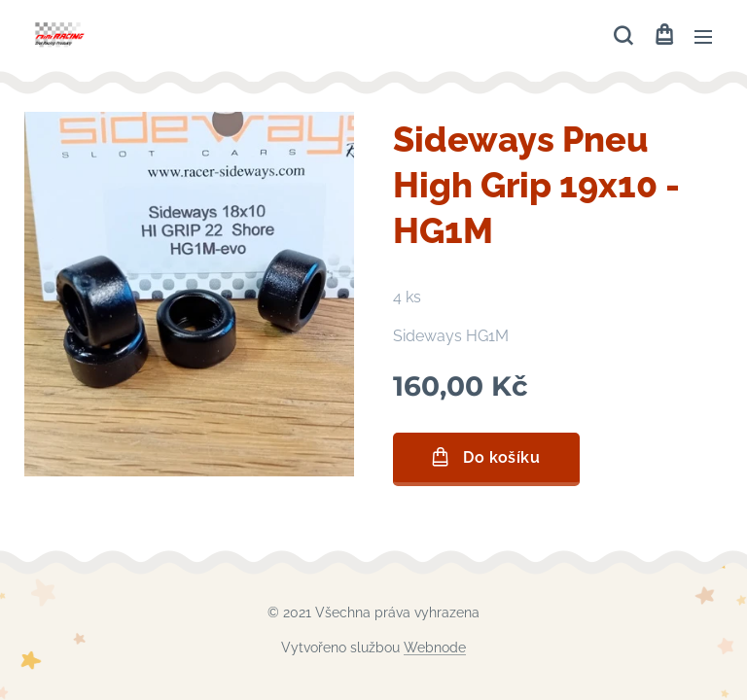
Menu (703, 37)
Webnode (435, 647)
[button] (623, 36)
